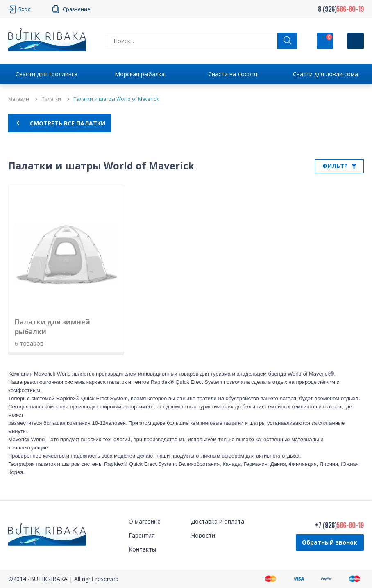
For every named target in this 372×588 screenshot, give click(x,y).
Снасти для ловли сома (325, 74)
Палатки (51, 99)
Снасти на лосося (233, 74)
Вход (24, 9)
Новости (203, 535)
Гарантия (142, 535)
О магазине (145, 521)
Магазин (19, 99)
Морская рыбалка (140, 74)
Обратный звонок (330, 542)
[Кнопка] (356, 41)
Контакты (142, 549)
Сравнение (76, 9)
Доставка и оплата (218, 521)
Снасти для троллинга (46, 74)
